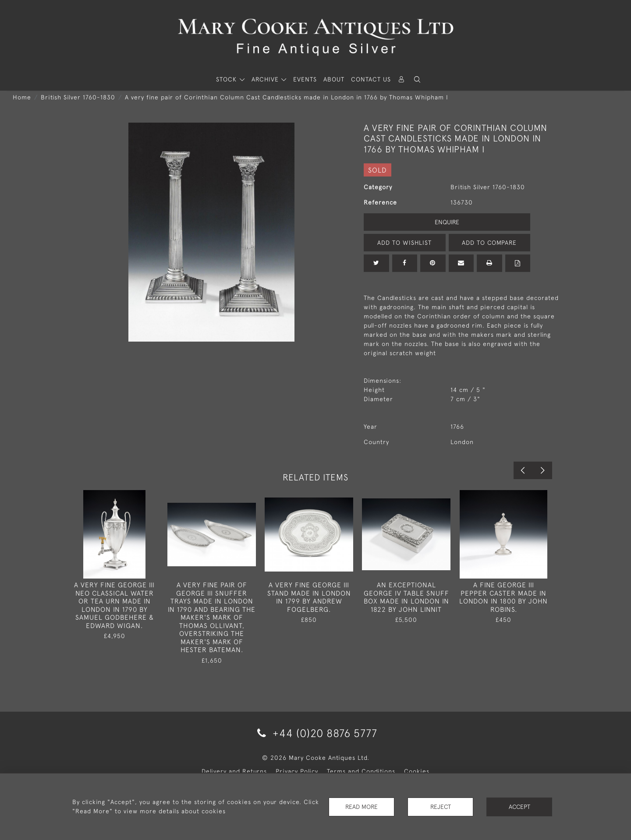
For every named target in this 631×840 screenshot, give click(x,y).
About (334, 79)
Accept (519, 807)
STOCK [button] (227, 79)
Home (22, 97)
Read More (362, 807)
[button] (417, 79)
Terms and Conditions (361, 771)
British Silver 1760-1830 (78, 97)
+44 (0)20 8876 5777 (316, 733)
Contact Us (371, 79)
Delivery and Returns (234, 771)
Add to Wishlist (404, 243)
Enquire (447, 222)
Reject (440, 807)
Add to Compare (489, 243)
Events (305, 79)
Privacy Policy (297, 771)
